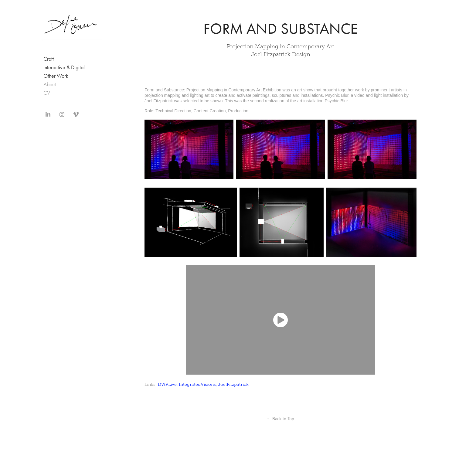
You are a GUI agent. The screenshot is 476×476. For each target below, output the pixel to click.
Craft (49, 59)
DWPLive (167, 384)
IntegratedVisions (197, 384)
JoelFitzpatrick (233, 384)
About (50, 84)
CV (47, 93)
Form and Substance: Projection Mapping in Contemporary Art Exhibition (213, 90)
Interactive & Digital (64, 67)
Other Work (56, 76)
